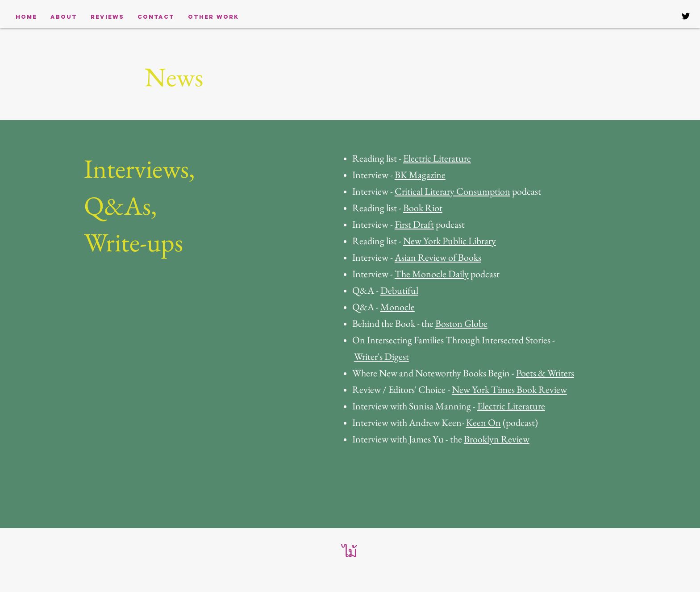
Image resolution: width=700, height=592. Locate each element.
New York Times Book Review (509, 390)
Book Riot (423, 208)
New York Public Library (450, 241)
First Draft (414, 224)
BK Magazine (420, 175)
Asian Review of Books (438, 257)
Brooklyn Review (497, 439)
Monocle (398, 307)
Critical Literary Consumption (452, 191)
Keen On (483, 423)
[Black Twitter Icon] (686, 16)
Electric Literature (437, 158)
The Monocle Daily (432, 274)
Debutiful (399, 290)
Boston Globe (461, 323)
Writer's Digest (381, 356)
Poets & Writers (545, 373)
